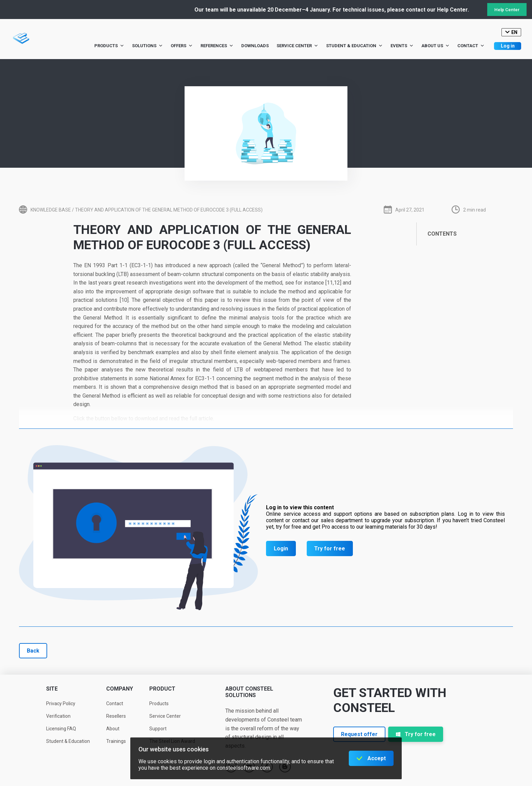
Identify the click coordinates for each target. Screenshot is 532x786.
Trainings (116, 741)
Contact (471, 46)
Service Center (297, 46)
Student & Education (354, 46)
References (217, 46)
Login (281, 549)
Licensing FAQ (61, 729)
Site (52, 689)
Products (109, 46)
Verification (58, 716)
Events (402, 46)
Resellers (116, 716)
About (113, 729)
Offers (182, 46)
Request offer (359, 734)
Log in (508, 46)
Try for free (330, 549)
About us (435, 46)
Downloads (255, 46)
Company (120, 689)
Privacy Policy (61, 703)
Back (33, 651)
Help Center (507, 10)
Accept (377, 758)
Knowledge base (51, 210)
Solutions (147, 46)
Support (158, 729)
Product (162, 689)
